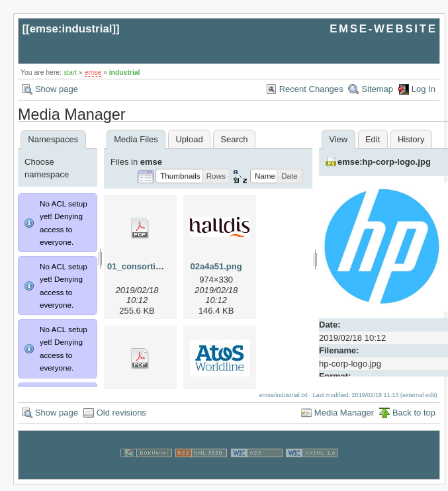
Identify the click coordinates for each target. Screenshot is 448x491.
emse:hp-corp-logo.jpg (384, 162)
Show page (57, 89)
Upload (189, 139)
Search (234, 139)
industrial (125, 72)
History (411, 139)
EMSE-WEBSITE (383, 29)
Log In (424, 89)
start (70, 72)
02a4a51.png (216, 266)
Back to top (414, 419)
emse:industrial (71, 29)
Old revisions (121, 419)
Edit (373, 139)
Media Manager (344, 419)
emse (93, 72)
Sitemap (377, 89)
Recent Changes (311, 89)
